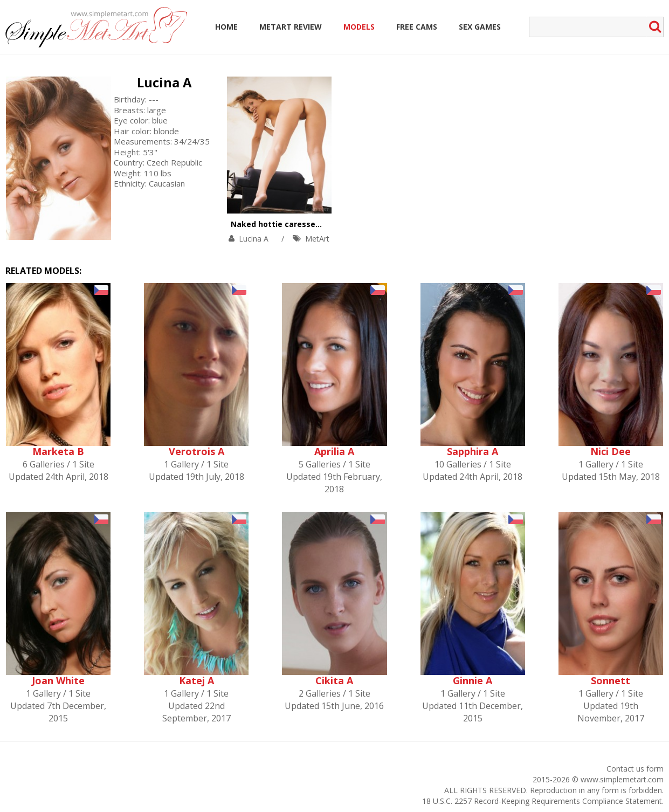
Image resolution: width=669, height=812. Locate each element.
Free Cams (417, 27)
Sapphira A (473, 451)
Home (226, 27)
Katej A (196, 680)
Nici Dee (611, 451)
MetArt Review (291, 27)
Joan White (58, 680)
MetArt (317, 239)
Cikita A (334, 680)
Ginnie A (473, 680)
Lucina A (164, 82)
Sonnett (611, 680)
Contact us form (635, 769)
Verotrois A (196, 451)
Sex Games (480, 27)
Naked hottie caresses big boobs (295, 224)
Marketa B (58, 451)
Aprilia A (334, 451)
